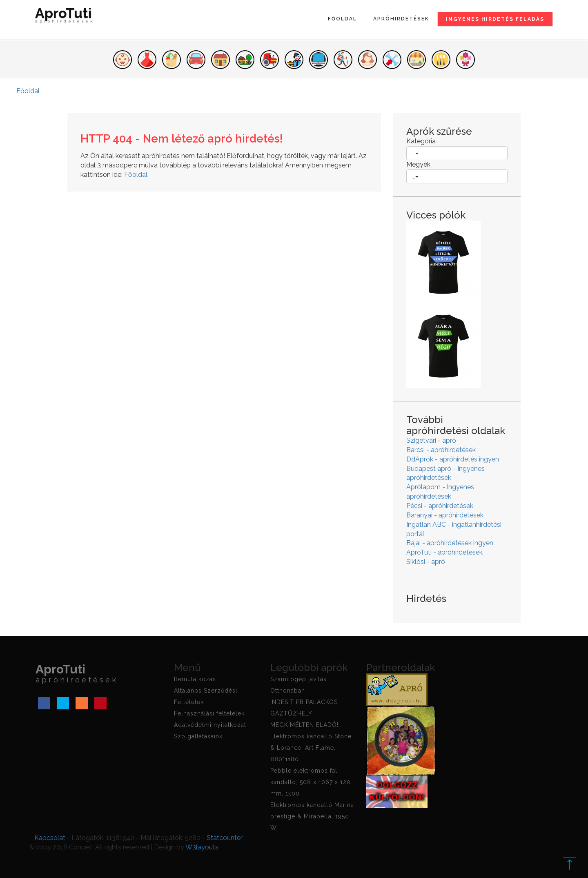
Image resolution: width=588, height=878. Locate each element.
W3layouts (202, 847)
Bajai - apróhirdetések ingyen (450, 543)
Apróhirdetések (401, 19)
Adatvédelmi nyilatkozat (210, 725)
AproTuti (65, 17)
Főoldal (342, 19)
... (415, 153)
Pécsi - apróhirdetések (440, 506)
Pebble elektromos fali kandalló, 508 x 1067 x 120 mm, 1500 (311, 782)
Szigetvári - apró (431, 440)
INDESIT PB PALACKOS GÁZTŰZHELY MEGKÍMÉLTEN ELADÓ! (304, 713)
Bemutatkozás (195, 679)
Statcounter (225, 838)
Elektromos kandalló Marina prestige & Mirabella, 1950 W (312, 816)
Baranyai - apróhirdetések (445, 515)
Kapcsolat (50, 838)
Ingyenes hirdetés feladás (495, 19)
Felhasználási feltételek (209, 713)
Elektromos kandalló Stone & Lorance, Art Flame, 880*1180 (311, 748)
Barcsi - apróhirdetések (441, 450)
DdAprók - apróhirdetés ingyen (453, 459)
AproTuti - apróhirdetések (444, 552)
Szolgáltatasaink (198, 736)
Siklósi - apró (426, 562)
